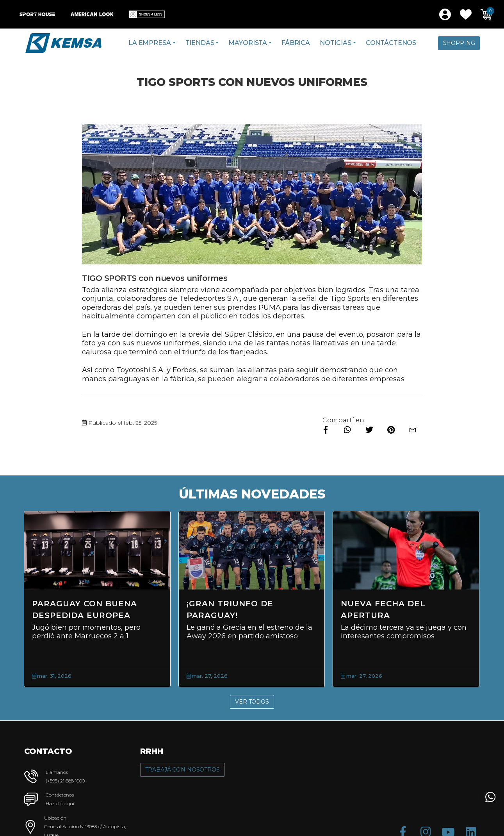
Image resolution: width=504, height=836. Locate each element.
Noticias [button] (336, 43)
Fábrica (296, 43)
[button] (466, 14)
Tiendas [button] (200, 43)
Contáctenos (391, 43)
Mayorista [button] (248, 43)
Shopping (459, 43)
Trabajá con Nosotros (183, 770)
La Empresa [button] (150, 43)
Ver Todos (252, 702)
